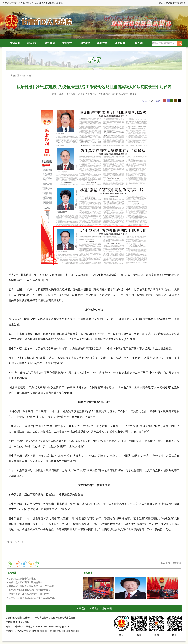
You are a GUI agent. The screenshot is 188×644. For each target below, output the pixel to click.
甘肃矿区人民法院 (38, 22)
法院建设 (85, 43)
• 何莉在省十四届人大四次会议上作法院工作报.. (31, 586)
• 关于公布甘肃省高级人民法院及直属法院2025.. (31, 598)
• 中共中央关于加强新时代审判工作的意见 (28, 594)
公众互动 (137, 43)
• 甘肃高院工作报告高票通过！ (23, 579)
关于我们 (81, 609)
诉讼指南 (120, 43)
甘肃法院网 (180, 3)
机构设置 (102, 43)
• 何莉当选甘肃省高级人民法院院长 (25, 582)
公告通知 (50, 43)
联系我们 (94, 609)
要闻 (31, 76)
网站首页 (15, 43)
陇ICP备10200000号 (39, 631)
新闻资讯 (32, 43)
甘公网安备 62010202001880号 (66, 631)
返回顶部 (176, 563)
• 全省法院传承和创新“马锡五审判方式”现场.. (30, 590)
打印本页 (166, 563)
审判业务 (67, 43)
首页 (24, 76)
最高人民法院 (166, 3)
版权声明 (107, 609)
